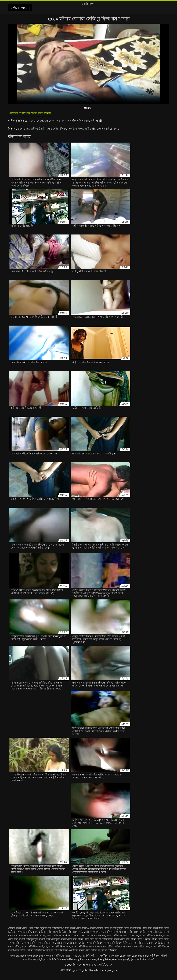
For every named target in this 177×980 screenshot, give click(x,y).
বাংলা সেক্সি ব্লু (155, 948)
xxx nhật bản (140, 961)
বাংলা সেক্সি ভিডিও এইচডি (34, 952)
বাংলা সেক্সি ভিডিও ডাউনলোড (110, 952)
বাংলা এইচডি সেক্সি (100, 933)
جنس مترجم (111, 975)
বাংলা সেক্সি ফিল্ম (160, 944)
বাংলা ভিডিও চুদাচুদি (33, 965)
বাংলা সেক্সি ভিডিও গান (83, 952)
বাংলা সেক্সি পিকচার (141, 944)
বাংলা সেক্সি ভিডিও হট (90, 955)
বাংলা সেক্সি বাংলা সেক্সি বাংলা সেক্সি (66, 948)
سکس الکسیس (80, 975)
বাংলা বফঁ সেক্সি (24, 937)
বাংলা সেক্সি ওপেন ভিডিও (59, 941)
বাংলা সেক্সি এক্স (154, 937)
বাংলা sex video (18, 961)
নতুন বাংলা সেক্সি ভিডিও (52, 933)
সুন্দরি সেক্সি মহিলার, (60, 130)
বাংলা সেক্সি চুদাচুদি (29, 944)
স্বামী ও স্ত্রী (97, 130)
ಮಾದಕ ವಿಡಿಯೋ (53, 965)
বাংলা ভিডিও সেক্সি (62, 937)
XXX (52, 19)
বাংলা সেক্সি (139, 937)
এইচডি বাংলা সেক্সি (18, 933)
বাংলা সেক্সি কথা (81, 941)
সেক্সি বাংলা (115, 961)
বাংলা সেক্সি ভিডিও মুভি (39, 955)
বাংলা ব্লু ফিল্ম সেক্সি (42, 937)
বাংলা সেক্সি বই (16, 948)
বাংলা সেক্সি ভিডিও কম (59, 952)
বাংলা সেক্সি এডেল (36, 941)
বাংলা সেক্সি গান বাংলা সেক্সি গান (122, 941)
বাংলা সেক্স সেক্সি (124, 937)
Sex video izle (96, 975)
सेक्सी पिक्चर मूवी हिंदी (158, 961)
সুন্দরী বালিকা (81, 130)
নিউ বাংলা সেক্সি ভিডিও (77, 933)
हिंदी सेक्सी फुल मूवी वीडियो (97, 961)
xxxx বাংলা (127, 961)
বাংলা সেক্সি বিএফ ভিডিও (117, 948)
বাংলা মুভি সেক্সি (81, 937)
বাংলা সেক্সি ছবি (69, 944)
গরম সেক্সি (34, 933)
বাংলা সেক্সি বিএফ (94, 948)
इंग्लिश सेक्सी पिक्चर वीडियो (142, 965)
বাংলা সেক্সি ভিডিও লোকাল (65, 955)
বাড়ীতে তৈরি (39, 130)
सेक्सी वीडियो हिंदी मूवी (71, 965)
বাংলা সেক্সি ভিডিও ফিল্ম (138, 952)
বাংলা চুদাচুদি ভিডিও (54, 961)
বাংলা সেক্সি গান (98, 941)
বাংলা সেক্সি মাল (109, 955)
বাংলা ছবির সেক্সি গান (141, 933)
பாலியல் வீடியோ (75, 961)
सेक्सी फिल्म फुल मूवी (121, 965)
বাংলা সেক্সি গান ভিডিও (151, 941)
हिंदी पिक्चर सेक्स (89, 965)
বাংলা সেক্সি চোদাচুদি (49, 944)
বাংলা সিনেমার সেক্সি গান (102, 937)
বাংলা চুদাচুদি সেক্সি (120, 933)
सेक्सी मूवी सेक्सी (104, 965)
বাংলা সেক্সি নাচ (122, 944)
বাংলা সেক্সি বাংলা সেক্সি (36, 948)
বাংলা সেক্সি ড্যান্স (104, 944)
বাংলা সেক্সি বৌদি (139, 948)
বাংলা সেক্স (24, 130)
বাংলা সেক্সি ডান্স (86, 944)
